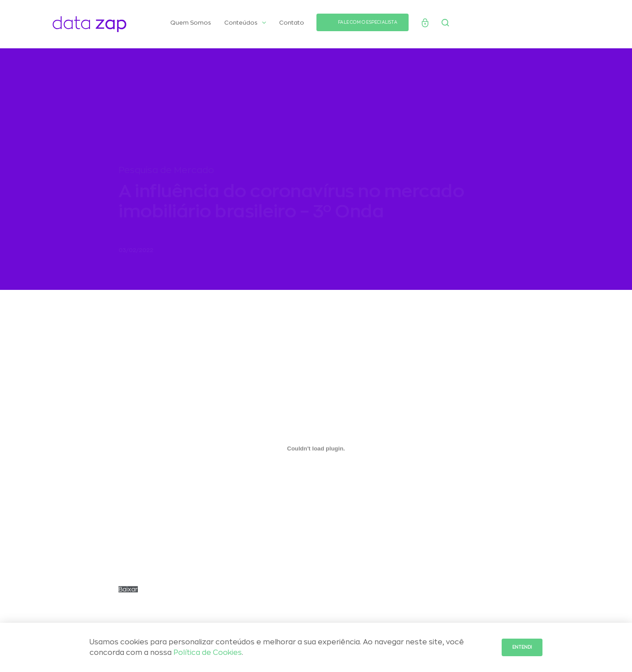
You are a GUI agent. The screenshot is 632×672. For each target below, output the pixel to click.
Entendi (522, 647)
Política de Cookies (208, 653)
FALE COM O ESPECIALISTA (368, 22)
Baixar (128, 593)
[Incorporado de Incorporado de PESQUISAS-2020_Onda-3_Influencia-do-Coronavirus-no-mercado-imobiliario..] (316, 452)
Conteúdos (245, 23)
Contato (292, 23)
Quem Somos (191, 23)
